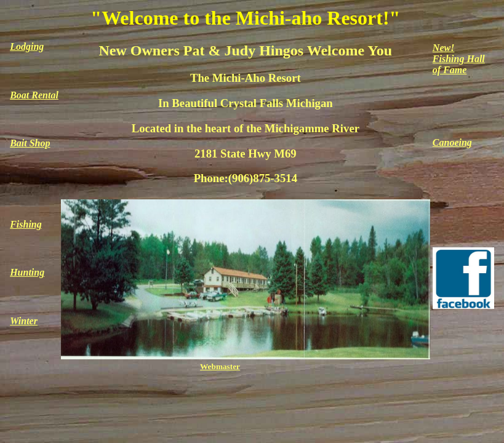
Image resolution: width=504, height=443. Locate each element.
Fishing (26, 224)
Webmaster (220, 366)
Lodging (27, 46)
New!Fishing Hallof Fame (459, 59)
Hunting (27, 272)
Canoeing (452, 142)
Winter (24, 321)
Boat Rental (34, 95)
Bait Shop (30, 143)
